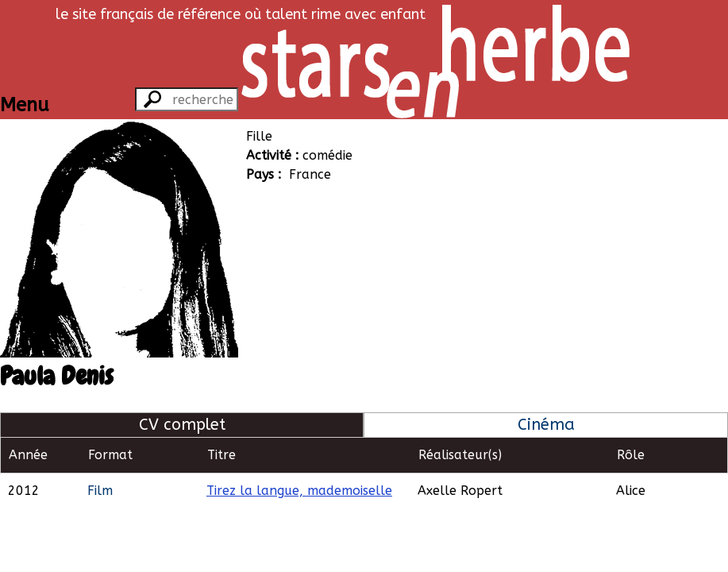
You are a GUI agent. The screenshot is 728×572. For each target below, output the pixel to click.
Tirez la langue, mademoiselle (299, 491)
